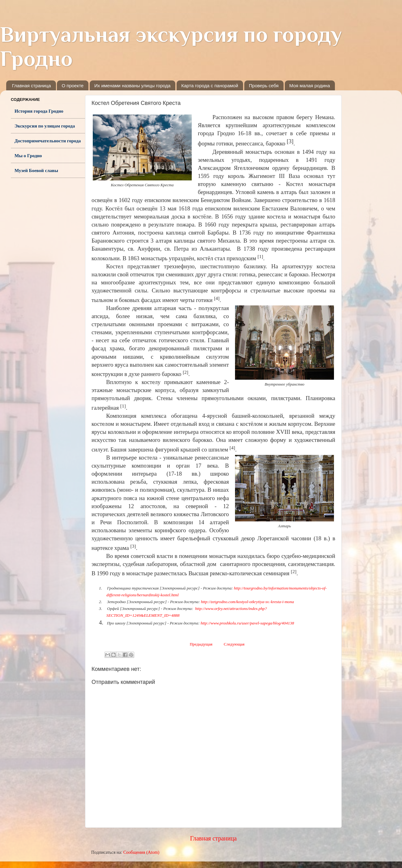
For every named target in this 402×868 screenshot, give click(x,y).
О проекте (73, 86)
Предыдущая (201, 644)
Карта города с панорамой (210, 86)
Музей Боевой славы (36, 171)
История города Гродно (39, 111)
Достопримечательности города (48, 141)
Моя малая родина (310, 86)
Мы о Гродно (28, 156)
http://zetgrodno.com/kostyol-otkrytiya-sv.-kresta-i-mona (248, 602)
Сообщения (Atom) (141, 852)
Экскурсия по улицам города (45, 126)
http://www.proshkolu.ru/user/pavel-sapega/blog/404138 (247, 623)
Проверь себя (264, 86)
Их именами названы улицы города (132, 86)
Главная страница (32, 86)
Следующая (234, 644)
